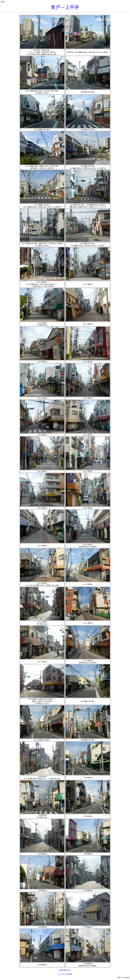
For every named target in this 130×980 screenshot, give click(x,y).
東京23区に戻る (65, 970)
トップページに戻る (65, 974)
